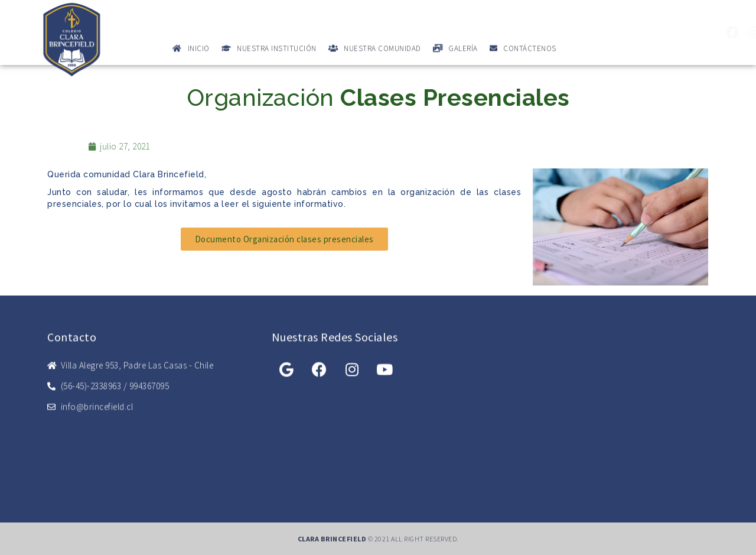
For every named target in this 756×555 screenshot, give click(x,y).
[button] (284, 239)
